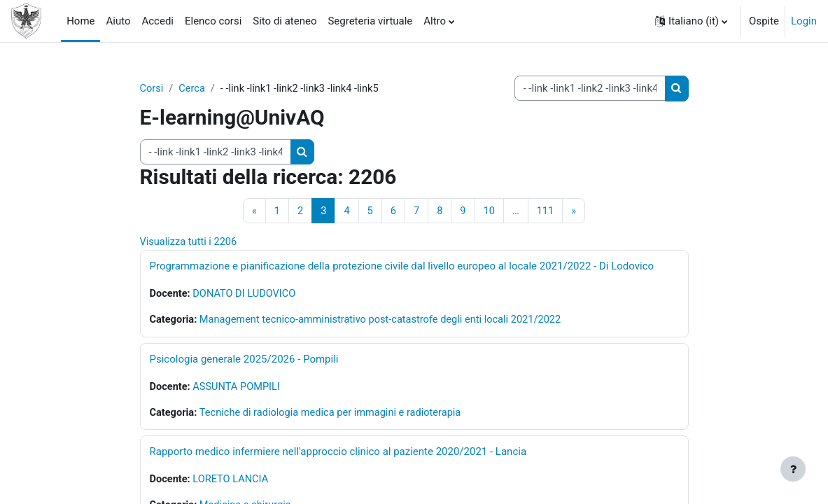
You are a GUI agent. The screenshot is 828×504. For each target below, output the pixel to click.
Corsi (152, 89)
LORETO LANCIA (233, 483)
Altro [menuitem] (435, 21)
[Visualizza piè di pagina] (793, 469)
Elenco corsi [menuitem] (213, 21)
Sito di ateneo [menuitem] (285, 21)
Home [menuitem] (80, 21)
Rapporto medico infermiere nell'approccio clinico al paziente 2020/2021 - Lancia (338, 455)
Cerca (193, 89)
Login (804, 21)
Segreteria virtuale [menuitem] (370, 21)
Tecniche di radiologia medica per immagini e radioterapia (335, 415)
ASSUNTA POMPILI (239, 389)
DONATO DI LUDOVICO (247, 295)
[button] (691, 21)
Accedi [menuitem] (157, 21)
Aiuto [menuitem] (118, 21)
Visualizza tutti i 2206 (190, 243)
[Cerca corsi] (590, 88)
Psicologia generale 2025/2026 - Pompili (244, 361)
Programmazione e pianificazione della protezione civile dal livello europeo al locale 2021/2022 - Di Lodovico (402, 267)
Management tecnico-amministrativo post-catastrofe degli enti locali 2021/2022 (387, 321)
